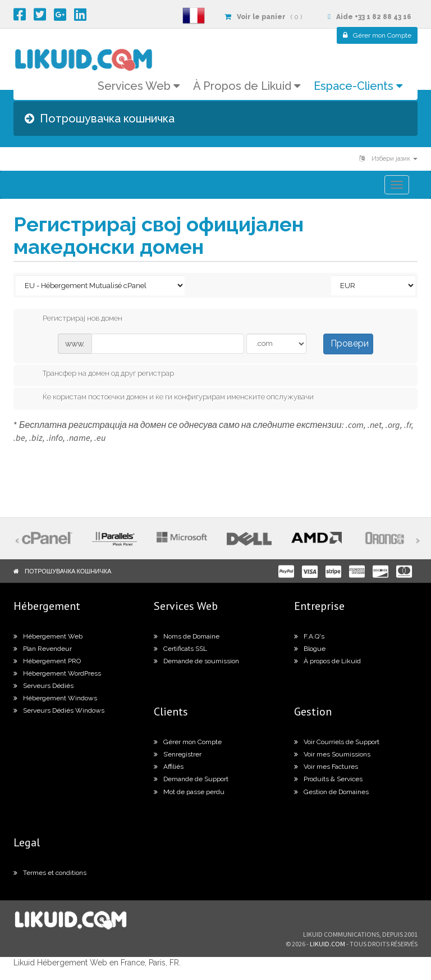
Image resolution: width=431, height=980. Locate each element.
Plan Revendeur (43, 649)
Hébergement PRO (47, 661)
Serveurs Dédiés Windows (59, 710)
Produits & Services (328, 779)
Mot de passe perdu (189, 792)
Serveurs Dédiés (43, 686)
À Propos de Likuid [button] (247, 86)
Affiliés (169, 767)
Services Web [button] (139, 86)
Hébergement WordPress (57, 673)
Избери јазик (388, 159)
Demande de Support (191, 779)
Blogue (310, 649)
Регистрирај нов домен (74, 319)
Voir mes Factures (326, 767)
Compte (377, 35)
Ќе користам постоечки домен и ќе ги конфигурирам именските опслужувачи (169, 398)
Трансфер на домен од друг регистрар (99, 374)
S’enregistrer (178, 754)
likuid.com (327, 944)
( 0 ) (263, 17)
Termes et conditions (50, 873)
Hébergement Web (48, 636)
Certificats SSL (180, 649)
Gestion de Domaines (331, 792)
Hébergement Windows (55, 698)
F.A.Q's (309, 636)
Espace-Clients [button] (358, 86)
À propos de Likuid (327, 661)
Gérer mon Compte (188, 742)
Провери (350, 343)
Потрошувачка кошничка (68, 571)
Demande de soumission (196, 661)
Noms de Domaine (187, 636)
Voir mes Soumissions (332, 754)
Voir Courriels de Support (337, 742)
